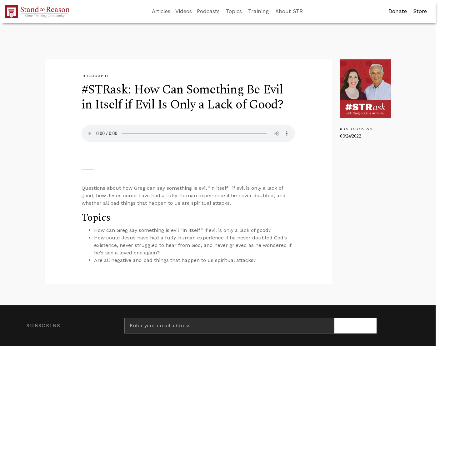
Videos (184, 11)
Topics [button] (234, 11)
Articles (161, 11)
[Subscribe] (355, 326)
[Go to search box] (309, 12)
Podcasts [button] (208, 11)
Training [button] (259, 11)
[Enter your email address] (230, 326)
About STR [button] (289, 11)
